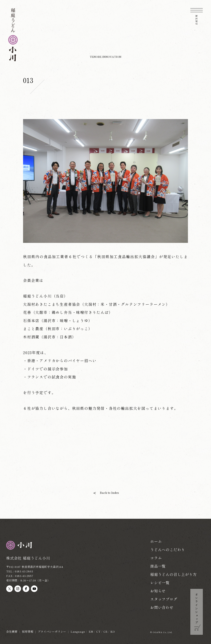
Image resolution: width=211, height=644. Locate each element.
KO (113, 632)
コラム (156, 558)
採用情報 (28, 632)
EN (91, 632)
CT (98, 632)
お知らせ (158, 591)
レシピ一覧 (160, 583)
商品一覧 (158, 566)
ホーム (156, 541)
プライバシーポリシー (52, 632)
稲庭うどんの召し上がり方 (173, 574)
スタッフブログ (164, 599)
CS (105, 632)
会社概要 (12, 632)
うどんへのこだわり (168, 549)
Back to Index (109, 493)
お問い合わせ (162, 607)
